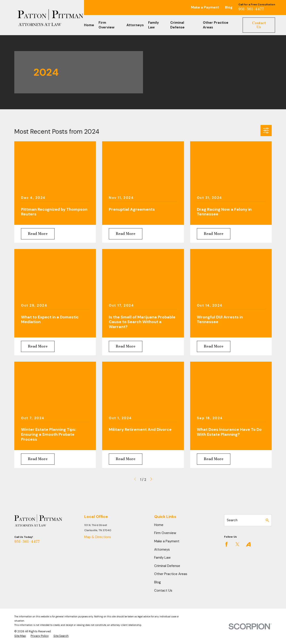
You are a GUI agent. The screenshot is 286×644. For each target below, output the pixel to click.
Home (159, 525)
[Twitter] (237, 544)
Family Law (162, 558)
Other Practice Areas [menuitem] (216, 25)
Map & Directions (98, 537)
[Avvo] (248, 544)
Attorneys (162, 550)
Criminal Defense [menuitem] (177, 25)
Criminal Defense (167, 566)
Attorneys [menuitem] (135, 25)
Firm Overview (165, 533)
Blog (229, 7)
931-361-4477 (251, 9)
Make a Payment (205, 7)
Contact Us (259, 25)
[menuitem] (20, 636)
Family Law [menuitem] (154, 25)
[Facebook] (226, 544)
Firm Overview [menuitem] (106, 25)
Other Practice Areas (171, 574)
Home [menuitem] (89, 25)
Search (232, 520)
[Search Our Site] (267, 520)
